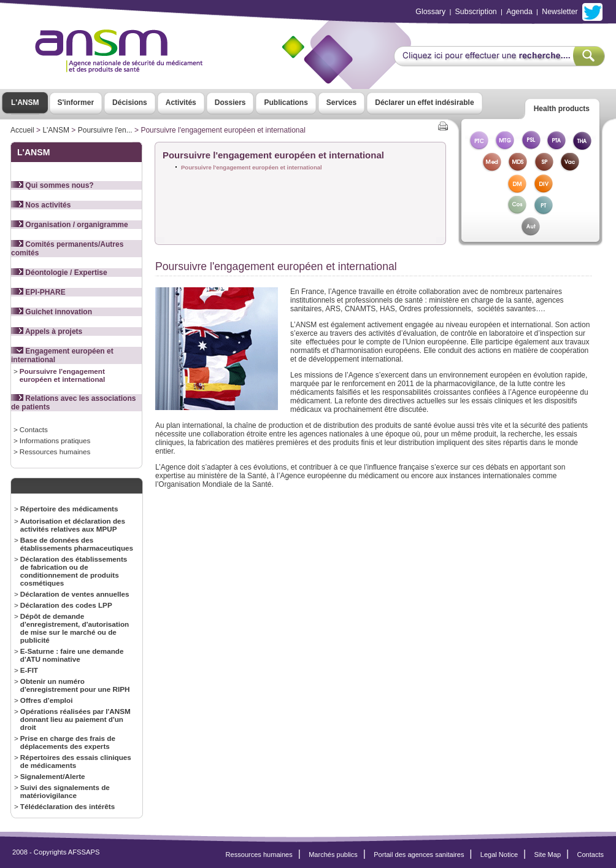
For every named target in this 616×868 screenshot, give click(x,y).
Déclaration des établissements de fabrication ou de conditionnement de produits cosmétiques (74, 571)
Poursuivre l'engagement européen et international (62, 375)
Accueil (22, 130)
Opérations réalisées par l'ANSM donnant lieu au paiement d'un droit (75, 719)
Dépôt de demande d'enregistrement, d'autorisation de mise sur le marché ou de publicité (75, 628)
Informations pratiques (55, 440)
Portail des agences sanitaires (419, 854)
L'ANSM (25, 103)
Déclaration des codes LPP (66, 605)
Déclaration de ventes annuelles (75, 594)
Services (341, 103)
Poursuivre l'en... (105, 130)
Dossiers (230, 103)
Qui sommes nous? (52, 185)
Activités (181, 103)
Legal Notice (499, 854)
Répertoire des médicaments (69, 509)
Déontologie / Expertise (59, 273)
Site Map (548, 854)
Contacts (34, 429)
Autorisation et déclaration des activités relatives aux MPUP (73, 525)
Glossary (430, 12)
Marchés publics (333, 854)
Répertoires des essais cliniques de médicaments (76, 761)
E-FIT (29, 670)
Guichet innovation (52, 312)
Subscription (476, 12)
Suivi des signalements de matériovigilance (65, 791)
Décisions (130, 103)
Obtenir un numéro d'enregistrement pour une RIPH (75, 685)
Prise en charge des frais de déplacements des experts (68, 742)
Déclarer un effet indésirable (424, 103)
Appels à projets (47, 331)
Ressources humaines (55, 451)
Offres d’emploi (47, 700)
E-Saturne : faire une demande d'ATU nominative (72, 655)
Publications (286, 103)
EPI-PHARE (38, 292)
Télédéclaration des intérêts (67, 806)
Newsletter (560, 12)
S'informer (76, 103)
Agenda (519, 12)
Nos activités (41, 205)
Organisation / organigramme (70, 225)
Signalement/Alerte (53, 776)
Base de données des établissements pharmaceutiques (77, 544)
